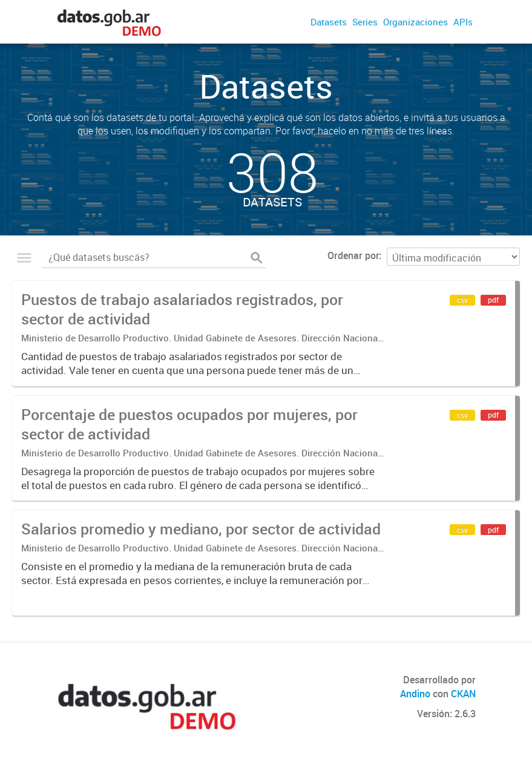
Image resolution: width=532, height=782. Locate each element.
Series (365, 22)
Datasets (329, 22)
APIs (463, 22)
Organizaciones (415, 22)
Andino (415, 694)
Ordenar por (353, 255)
